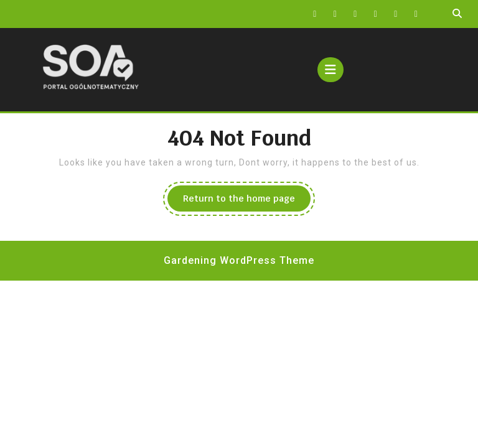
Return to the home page (247, 202)
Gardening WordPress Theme (239, 260)
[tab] (330, 70)
